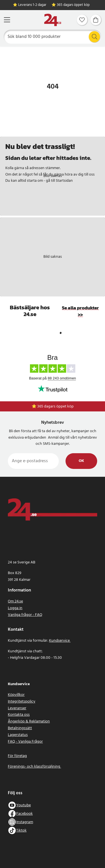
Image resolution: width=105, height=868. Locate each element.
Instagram (25, 822)
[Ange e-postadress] (33, 461)
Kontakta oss (19, 715)
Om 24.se (15, 601)
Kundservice (60, 641)
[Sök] (53, 37)
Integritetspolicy (22, 702)
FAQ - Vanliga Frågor (25, 742)
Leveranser (17, 708)
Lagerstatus (18, 735)
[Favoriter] (82, 20)
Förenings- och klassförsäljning (34, 767)
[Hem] (53, 20)
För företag (17, 756)
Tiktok (21, 831)
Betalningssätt (20, 728)
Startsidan (64, 181)
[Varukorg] (96, 20)
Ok (81, 461)
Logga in (15, 608)
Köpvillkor (16, 695)
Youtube (24, 805)
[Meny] (7, 20)
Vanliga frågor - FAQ (25, 615)
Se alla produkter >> (80, 311)
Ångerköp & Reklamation (29, 721)
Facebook (25, 814)
